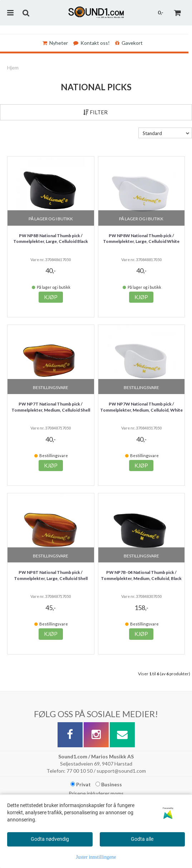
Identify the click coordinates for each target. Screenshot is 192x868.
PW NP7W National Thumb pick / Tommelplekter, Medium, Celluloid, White (141, 407)
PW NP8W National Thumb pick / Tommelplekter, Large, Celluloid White (141, 239)
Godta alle (142, 839)
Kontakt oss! (92, 43)
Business (109, 784)
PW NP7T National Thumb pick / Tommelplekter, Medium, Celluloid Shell (51, 407)
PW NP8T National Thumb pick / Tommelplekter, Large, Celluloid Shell (51, 575)
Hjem (13, 68)
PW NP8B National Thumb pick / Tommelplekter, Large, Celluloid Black (51, 239)
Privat (81, 784)
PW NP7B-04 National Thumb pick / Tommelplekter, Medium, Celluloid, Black (141, 575)
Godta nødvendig (50, 839)
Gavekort (129, 43)
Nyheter (55, 43)
